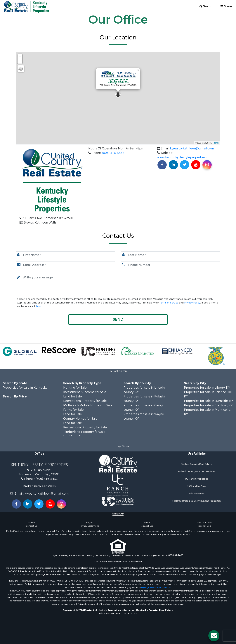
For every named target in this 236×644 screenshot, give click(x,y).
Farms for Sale (73, 410)
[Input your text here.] (118, 284)
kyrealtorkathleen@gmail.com (192, 148)
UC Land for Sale (197, 486)
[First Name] (65, 255)
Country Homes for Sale (80, 419)
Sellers (147, 523)
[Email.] (65, 265)
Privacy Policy (192, 303)
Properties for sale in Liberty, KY (207, 388)
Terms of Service (169, 303)
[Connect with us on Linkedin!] (173, 165)
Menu (226, 6)
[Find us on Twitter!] (185, 165)
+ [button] (20, 56)
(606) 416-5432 (113, 153)
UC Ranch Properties (197, 479)
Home (32, 523)
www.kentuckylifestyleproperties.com (185, 157)
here (39, 306)
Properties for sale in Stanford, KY (208, 405)
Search (206, 6)
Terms (217, 143)
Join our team (197, 494)
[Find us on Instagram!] (207, 165)
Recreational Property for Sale (85, 401)
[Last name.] (171, 255)
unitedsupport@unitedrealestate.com (48, 575)
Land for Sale (73, 396)
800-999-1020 (176, 555)
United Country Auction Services (197, 472)
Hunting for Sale (75, 388)
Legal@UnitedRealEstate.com (156, 587)
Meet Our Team (204, 523)
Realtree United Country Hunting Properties (197, 501)
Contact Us (32, 526)
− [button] (20, 61)
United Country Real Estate (197, 464)
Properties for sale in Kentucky (25, 388)
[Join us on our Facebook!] (162, 165)
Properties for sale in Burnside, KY (209, 401)
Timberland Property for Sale (84, 432)
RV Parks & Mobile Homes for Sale (88, 405)
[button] (118, 320)
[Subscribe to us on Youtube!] (196, 165)
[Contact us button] (214, 636)
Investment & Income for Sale (85, 392)
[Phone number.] (171, 265)
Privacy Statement (89, 526)
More (124, 446)
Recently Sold (204, 526)
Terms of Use (147, 526)
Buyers (89, 523)
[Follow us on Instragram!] (61, 504)
